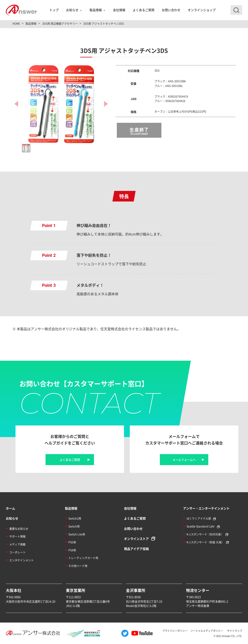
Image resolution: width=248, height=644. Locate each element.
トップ (54, 10)
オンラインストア (136, 539)
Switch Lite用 (77, 534)
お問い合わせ (171, 10)
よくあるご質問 (144, 10)
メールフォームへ (184, 460)
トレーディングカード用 (83, 558)
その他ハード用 (78, 566)
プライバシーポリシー (175, 631)
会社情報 (119, 10)
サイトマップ (235, 631)
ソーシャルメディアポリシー (207, 631)
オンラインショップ (202, 10)
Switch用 (74, 526)
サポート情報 (17, 536)
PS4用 (72, 550)
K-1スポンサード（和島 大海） (205, 542)
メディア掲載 (17, 544)
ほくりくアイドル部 (199, 518)
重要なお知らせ (19, 529)
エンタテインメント (22, 560)
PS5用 (72, 542)
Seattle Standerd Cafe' (201, 526)
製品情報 (96, 10)
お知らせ (72, 10)
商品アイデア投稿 (136, 549)
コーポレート (17, 552)
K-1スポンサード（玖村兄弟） (205, 534)
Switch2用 (75, 518)
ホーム (10, 508)
